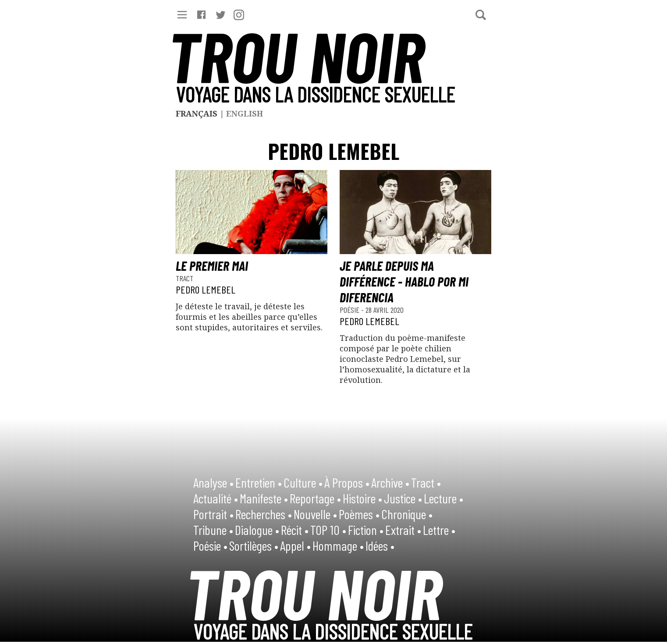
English (245, 113)
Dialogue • (257, 530)
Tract (184, 278)
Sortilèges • (254, 545)
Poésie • (210, 545)
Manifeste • (264, 498)
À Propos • (347, 482)
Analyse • (213, 482)
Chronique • (407, 514)
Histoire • (362, 498)
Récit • (295, 530)
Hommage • (338, 545)
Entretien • (259, 482)
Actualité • (216, 498)
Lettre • (439, 530)
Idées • (380, 545)
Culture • (303, 482)
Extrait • (403, 530)
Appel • (295, 545)
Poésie (350, 310)
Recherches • (264, 514)
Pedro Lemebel (206, 289)
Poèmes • (359, 514)
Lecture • (443, 498)
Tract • (426, 482)
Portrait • (213, 514)
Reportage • (315, 498)
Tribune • (213, 530)
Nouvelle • (315, 514)
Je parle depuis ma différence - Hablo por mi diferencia (404, 281)
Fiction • (366, 530)
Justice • (403, 498)
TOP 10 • (328, 530)
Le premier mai (212, 265)
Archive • (390, 482)
